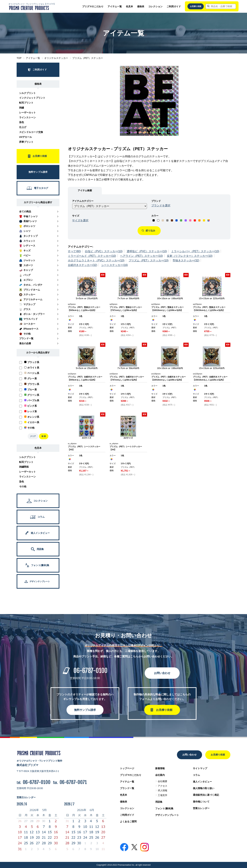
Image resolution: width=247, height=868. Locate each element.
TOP (19, 58)
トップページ (127, 768)
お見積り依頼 (196, 6)
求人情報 (163, 790)
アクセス (163, 786)
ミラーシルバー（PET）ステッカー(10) (195, 251)
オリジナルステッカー (56, 58)
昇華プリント (26, 142)
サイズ (76, 216)
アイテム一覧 (115, 6)
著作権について (201, 802)
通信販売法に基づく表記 (206, 795)
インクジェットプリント (32, 98)
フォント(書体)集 (164, 808)
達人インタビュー (202, 782)
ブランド (156, 201)
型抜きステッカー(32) (186, 260)
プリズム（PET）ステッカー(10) (149, 260)
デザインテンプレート (167, 815)
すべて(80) (74, 251)
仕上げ (23, 127)
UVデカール (26, 137)
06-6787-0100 (90, 671)
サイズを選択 (80, 220)
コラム (196, 775)
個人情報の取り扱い (204, 788)
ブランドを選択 (161, 205)
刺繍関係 (24, 467)
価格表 (141, 6)
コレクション (155, 6)
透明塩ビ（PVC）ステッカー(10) (147, 251)
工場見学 (163, 795)
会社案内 (160, 775)
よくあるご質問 (128, 821)
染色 (22, 122)
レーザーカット (27, 113)
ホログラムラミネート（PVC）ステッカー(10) (96, 260)
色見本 (129, 6)
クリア (33, 436)
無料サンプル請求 (85, 710)
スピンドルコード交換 (31, 132)
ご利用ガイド (174, 6)
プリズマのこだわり (93, 6)
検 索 (44, 436)
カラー (155, 216)
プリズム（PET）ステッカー (88, 58)
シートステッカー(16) (115, 265)
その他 (23, 486)
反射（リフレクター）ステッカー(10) (190, 256)
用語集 (159, 802)
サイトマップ (200, 768)
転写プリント (26, 103)
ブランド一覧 (127, 788)
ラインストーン (27, 117)
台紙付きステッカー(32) (82, 265)
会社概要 (163, 781)
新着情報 (160, 768)
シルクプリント (27, 93)
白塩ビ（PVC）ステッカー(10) (104, 251)
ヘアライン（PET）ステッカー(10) (141, 256)
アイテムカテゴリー (83, 201)
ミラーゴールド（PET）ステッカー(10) (92, 256)
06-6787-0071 (73, 782)
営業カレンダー (201, 808)
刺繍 (22, 108)
